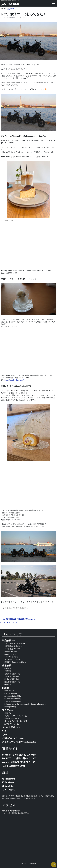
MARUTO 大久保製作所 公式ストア (19, 758)
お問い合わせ (13, 738)
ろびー (22, 17)
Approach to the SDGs (13, 696)
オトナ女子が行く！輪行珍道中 (17, 721)
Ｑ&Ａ (5, 734)
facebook (8, 782)
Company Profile (11, 693)
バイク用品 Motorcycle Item (15, 643)
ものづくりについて (12, 674)
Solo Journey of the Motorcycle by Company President (25, 704)
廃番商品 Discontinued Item (15, 662)
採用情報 (8, 684)
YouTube (8, 786)
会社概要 (9, 668)
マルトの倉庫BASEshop (14, 766)
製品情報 (9, 641)
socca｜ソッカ (10, 654)
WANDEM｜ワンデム (13, 659)
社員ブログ (10, 9)
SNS (4, 731)
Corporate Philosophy (13, 699)
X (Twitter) (9, 790)
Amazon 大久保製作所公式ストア (18, 762)
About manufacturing (13, 701)
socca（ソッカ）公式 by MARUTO (19, 755)
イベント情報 (11, 727)
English (6, 688)
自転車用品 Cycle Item (13, 646)
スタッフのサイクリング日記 (16, 716)
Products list (9, 691)
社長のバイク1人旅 (12, 718)
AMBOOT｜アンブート (13, 657)
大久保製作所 (32, 863)
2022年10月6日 (9, 17)
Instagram (9, 779)
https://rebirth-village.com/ (14, 380)
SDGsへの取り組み (12, 679)
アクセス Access (12, 676)
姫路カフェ (24, 608)
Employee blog (10, 707)
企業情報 (7, 665)
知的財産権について (12, 682)
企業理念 (8, 671)
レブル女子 (15, 608)
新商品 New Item (11, 651)
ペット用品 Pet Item (12, 649)
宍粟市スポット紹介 (19, 742)
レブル (8, 608)
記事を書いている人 (12, 724)
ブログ (8, 710)
